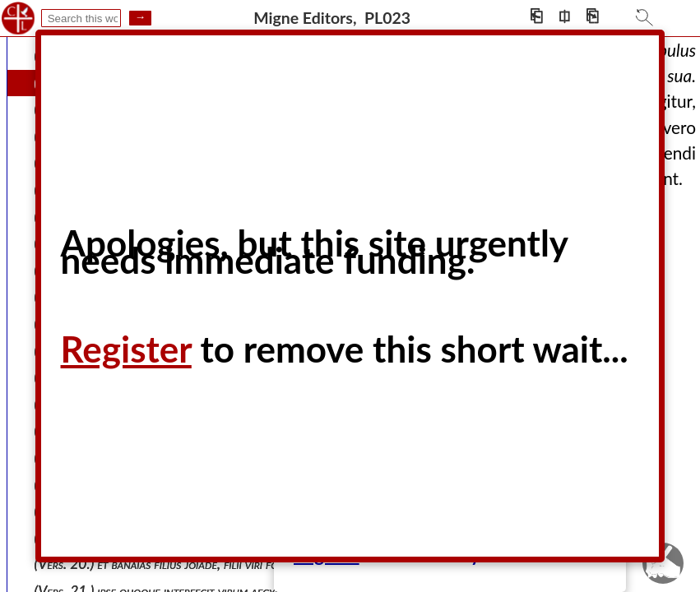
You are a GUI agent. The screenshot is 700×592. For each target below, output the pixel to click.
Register (126, 349)
